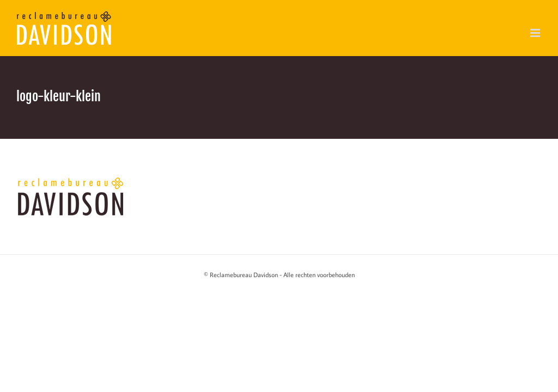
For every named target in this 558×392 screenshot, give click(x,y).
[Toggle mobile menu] (536, 33)
